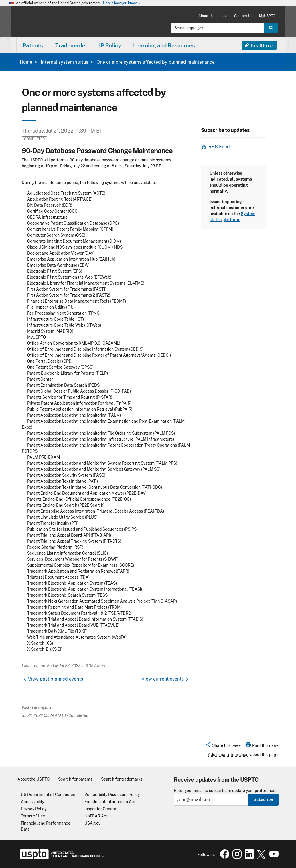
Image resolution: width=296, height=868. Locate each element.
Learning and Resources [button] (164, 45)
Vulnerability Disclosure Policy (112, 795)
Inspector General (101, 809)
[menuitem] (33, 45)
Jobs (224, 16)
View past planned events (56, 679)
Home (26, 62)
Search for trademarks (122, 779)
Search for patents (75, 779)
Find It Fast (258, 45)
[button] (223, 746)
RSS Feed (219, 147)
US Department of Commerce (48, 795)
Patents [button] (33, 45)
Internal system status (64, 62)
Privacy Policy (34, 809)
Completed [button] (34, 139)
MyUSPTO (267, 16)
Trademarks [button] (71, 45)
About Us (206, 16)
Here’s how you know (122, 3)
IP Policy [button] (110, 45)
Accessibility (32, 802)
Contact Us (243, 16)
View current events (163, 679)
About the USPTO (33, 779)
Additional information (228, 755)
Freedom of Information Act (110, 802)
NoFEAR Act (96, 816)
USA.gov (92, 823)
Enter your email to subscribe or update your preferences (226, 791)
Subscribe (263, 799)
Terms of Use (33, 816)
